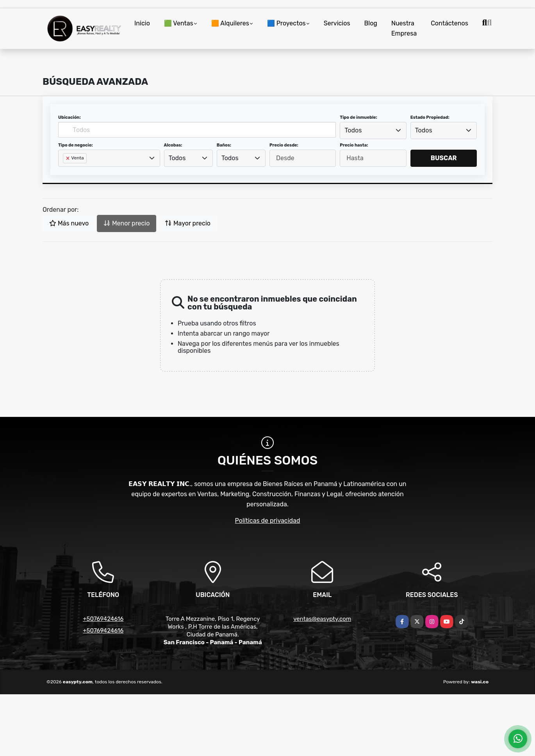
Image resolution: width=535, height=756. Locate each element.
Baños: (224, 145)
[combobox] (373, 130)
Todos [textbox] (353, 130)
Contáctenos (449, 23)
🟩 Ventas (179, 23)
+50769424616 (103, 619)
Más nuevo (69, 223)
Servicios (337, 23)
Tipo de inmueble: (358, 117)
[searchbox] (65, 171)
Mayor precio (188, 223)
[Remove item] (68, 158)
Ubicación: (70, 117)
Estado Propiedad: (430, 117)
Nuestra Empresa (404, 28)
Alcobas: (173, 145)
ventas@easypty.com (322, 619)
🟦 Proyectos (286, 23)
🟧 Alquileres (230, 23)
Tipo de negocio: (76, 145)
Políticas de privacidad (268, 521)
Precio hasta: (354, 145)
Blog (371, 23)
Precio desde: (284, 145)
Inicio (142, 23)
